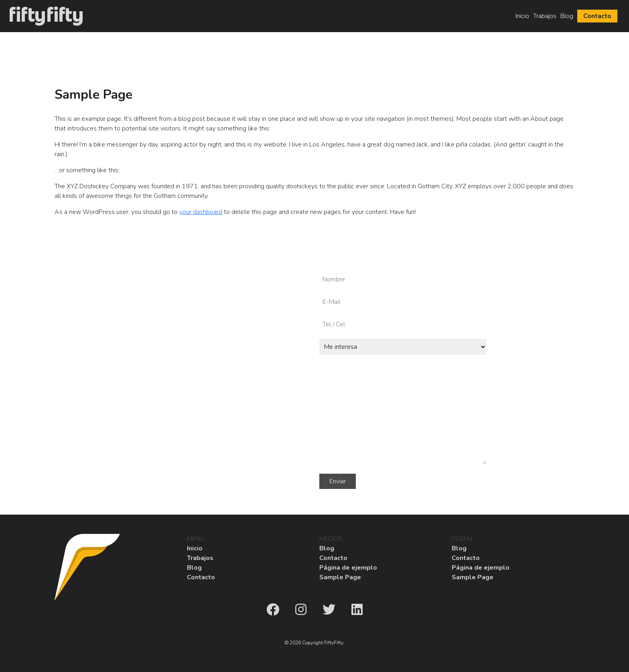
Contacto (597, 16)
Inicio (522, 16)
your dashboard (201, 212)
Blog (567, 16)
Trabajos (545, 16)
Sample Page (340, 577)
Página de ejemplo (348, 568)
